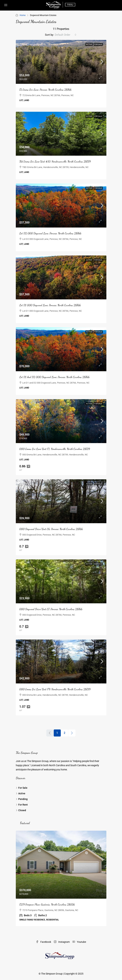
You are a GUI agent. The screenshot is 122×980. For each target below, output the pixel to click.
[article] (61, 878)
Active (89, 44)
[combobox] (66, 35)
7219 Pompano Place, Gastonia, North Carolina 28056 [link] (47, 904)
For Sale (98, 44)
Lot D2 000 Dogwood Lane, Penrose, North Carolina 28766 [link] (50, 233)
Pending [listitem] (22, 799)
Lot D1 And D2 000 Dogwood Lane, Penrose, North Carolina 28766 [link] (54, 377)
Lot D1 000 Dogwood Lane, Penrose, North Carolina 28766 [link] (50, 305)
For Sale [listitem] (22, 788)
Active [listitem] (21, 793)
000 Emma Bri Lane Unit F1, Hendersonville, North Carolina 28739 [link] (55, 449)
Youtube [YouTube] (79, 942)
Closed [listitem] (21, 810)
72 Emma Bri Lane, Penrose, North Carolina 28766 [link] (45, 90)
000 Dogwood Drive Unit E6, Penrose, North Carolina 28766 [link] (51, 529)
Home (23, 15)
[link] (61, 62)
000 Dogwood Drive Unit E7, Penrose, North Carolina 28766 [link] (51, 609)
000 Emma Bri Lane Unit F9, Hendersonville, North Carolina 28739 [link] (55, 689)
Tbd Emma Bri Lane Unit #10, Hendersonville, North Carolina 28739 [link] (55, 161)
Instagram (62, 942)
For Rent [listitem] (22, 805)
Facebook (44, 942)
